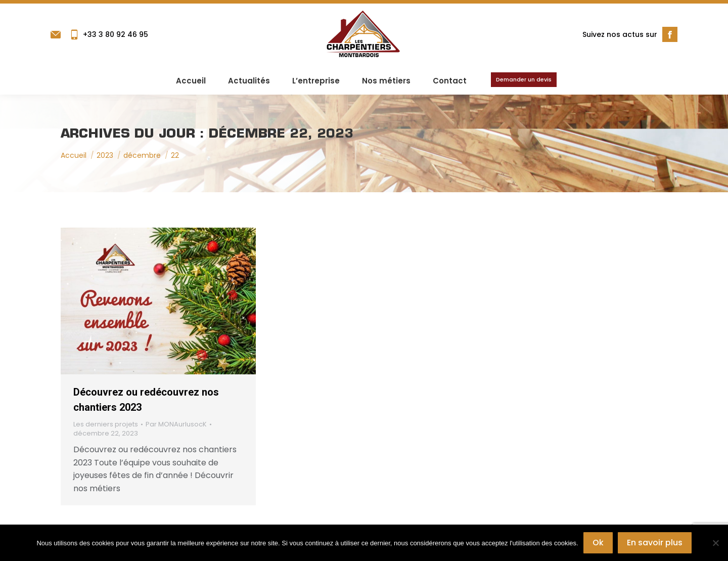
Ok (598, 543)
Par (176, 424)
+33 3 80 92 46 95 (109, 34)
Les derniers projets (106, 424)
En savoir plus (655, 543)
